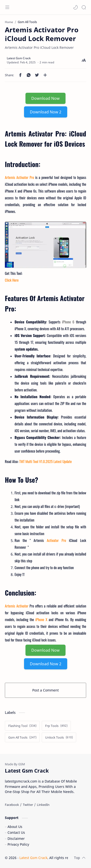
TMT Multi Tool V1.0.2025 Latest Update (45, 461)
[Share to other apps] (45, 75)
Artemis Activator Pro (19, 177)
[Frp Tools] (56, 726)
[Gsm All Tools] (22, 737)
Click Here (12, 280)
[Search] (84, 7)
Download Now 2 (46, 112)
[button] (75, 7)
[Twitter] (28, 805)
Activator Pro (56, 540)
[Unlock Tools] (59, 737)
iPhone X (41, 619)
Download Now (45, 98)
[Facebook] (12, 805)
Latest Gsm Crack (33, 858)
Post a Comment (45, 690)
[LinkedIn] (43, 805)
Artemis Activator (17, 606)
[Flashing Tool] (22, 726)
